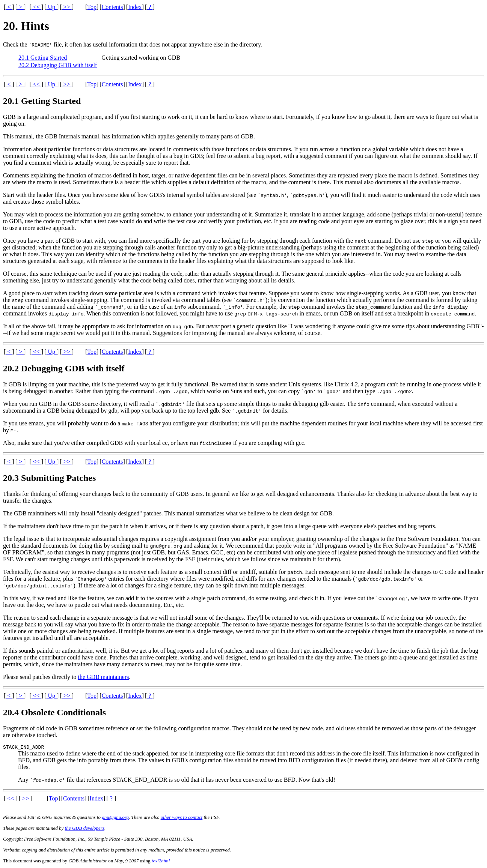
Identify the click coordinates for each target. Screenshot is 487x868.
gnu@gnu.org (115, 818)
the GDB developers (85, 829)
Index (135, 7)
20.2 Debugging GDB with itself (58, 65)
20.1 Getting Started (43, 58)
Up (51, 7)
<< (36, 7)
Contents (112, 7)
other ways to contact (182, 818)
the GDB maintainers (104, 677)
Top (92, 7)
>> (67, 7)
